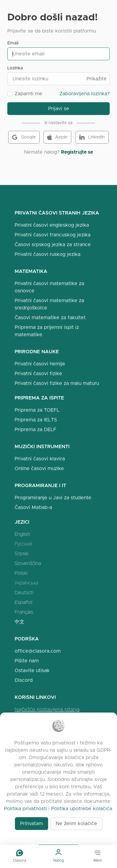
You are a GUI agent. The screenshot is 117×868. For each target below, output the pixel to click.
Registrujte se (77, 152)
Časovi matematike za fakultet (50, 317)
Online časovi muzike (39, 468)
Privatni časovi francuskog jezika (53, 235)
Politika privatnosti (25, 809)
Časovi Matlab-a (33, 507)
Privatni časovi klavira (40, 459)
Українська (26, 583)
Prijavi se (59, 108)
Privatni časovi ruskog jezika (48, 254)
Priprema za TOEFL (37, 410)
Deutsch (24, 593)
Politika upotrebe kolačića (82, 809)
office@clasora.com (38, 651)
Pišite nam (27, 661)
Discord (24, 680)
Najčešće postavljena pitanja (47, 709)
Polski (21, 573)
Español (23, 602)
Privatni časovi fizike (38, 373)
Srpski (21, 554)
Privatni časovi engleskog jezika (52, 225)
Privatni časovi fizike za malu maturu (57, 383)
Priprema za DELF (35, 429)
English (22, 534)
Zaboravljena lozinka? (85, 94)
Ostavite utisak (32, 670)
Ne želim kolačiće (76, 823)
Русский (23, 544)
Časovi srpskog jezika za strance (53, 244)
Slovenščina (28, 563)
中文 (19, 622)
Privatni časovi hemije (40, 364)
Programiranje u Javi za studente (53, 498)
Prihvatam (32, 823)
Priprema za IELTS (36, 420)
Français (24, 612)
